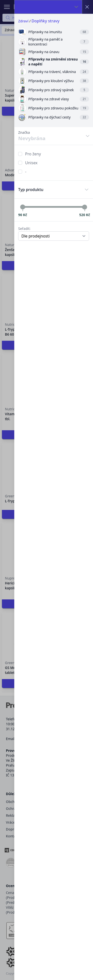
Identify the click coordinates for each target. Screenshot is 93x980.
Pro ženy (33, 154)
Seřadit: (24, 229)
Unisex (31, 163)
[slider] (23, 207)
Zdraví (23, 21)
